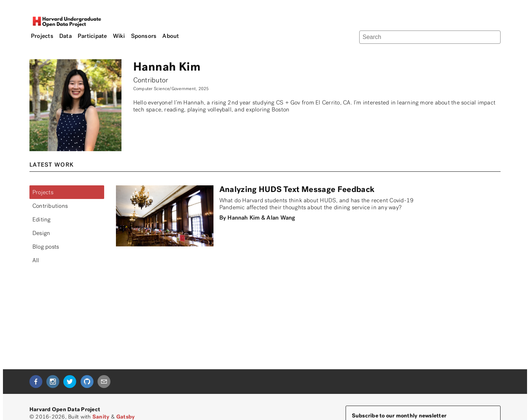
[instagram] (53, 382)
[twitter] (70, 382)
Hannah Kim (243, 218)
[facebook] (36, 382)
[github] (87, 382)
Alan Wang (281, 218)
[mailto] (104, 382)
